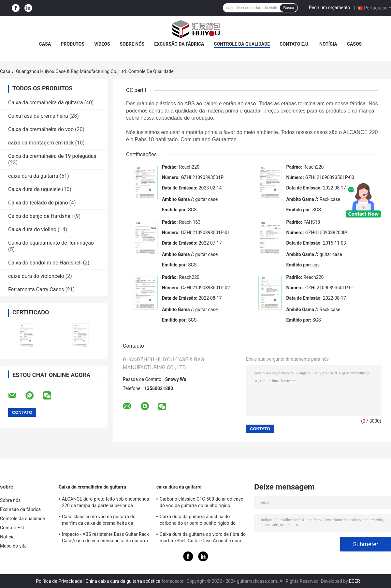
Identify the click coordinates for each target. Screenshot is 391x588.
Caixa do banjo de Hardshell (40, 216)
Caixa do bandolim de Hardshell (45, 263)
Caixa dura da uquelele (34, 189)
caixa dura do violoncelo (36, 276)
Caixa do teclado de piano (38, 203)
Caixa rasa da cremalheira (38, 116)
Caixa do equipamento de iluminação (51, 243)
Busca (289, 8)
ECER (355, 581)
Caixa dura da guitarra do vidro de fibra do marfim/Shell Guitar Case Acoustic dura (203, 537)
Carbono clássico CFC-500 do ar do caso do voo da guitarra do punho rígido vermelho (202, 503)
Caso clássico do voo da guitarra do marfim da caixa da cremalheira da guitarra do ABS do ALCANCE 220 (99, 521)
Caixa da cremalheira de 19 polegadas (52, 156)
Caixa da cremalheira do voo (41, 129)
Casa (45, 44)
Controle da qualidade (242, 44)
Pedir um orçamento (330, 8)
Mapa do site (13, 546)
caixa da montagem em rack (41, 143)
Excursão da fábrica (179, 44)
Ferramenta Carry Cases (36, 289)
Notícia (328, 44)
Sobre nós (132, 44)
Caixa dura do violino (32, 229)
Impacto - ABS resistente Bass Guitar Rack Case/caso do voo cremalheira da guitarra (105, 537)
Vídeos (102, 44)
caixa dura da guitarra (33, 176)
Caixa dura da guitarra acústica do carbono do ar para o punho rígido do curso (198, 521)
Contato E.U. (295, 44)
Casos (354, 44)
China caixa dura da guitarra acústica (123, 581)
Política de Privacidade (59, 581)
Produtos (72, 44)
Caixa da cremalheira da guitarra (46, 103)
